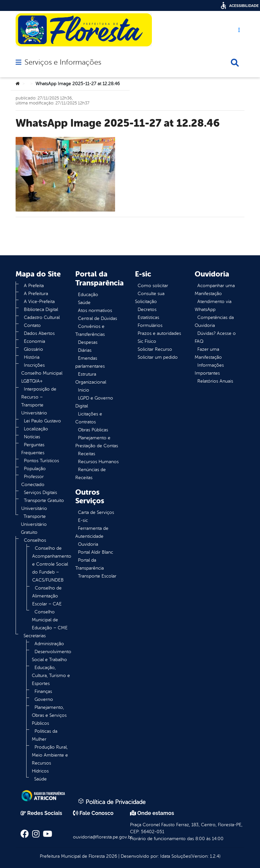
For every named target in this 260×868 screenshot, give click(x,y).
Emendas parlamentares (90, 362)
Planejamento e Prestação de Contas (97, 442)
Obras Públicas (93, 430)
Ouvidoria (88, 544)
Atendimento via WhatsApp (213, 306)
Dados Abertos (39, 333)
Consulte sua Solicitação (150, 298)
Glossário (33, 349)
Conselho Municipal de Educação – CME (50, 620)
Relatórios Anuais (215, 381)
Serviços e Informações (63, 62)
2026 (111, 856)
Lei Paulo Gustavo (42, 421)
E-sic (83, 520)
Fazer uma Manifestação (208, 353)
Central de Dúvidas (97, 318)
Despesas (88, 342)
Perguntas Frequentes (33, 449)
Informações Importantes (209, 369)
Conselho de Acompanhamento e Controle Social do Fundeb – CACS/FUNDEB (52, 564)
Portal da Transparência (90, 564)
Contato (32, 325)
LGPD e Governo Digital (94, 402)
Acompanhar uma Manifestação (215, 290)
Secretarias (35, 636)
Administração (49, 644)
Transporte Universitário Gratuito (34, 524)
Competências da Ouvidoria (214, 321)
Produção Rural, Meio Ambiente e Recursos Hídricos (50, 759)
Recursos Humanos (98, 462)
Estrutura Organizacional (91, 378)
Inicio (84, 390)
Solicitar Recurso (155, 349)
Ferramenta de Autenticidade (92, 532)
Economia (34, 341)
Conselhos (35, 540)
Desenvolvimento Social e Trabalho (52, 656)
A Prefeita (34, 286)
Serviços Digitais (40, 493)
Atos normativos (95, 310)
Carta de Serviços (96, 512)
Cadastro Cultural (42, 317)
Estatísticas (148, 317)
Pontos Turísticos (41, 461)
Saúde (40, 779)
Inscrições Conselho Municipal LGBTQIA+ (42, 373)
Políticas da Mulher (45, 735)
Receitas (87, 454)
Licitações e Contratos (89, 418)
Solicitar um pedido (158, 357)
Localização (36, 429)
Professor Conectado (33, 481)
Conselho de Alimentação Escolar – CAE (47, 596)
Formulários (150, 325)
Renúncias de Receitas (91, 474)
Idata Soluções (175, 856)
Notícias (32, 437)
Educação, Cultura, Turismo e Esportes (51, 676)
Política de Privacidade (112, 802)
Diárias (85, 350)
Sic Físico (147, 341)
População (35, 469)
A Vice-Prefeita (39, 302)
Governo (44, 699)
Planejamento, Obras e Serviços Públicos (49, 715)
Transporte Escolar (97, 576)
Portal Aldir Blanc (96, 552)
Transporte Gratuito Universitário (43, 504)
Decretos (147, 310)
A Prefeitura (36, 294)
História (32, 357)
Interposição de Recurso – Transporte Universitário (39, 401)
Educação (88, 295)
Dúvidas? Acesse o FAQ (215, 337)
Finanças (43, 691)
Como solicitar (153, 286)
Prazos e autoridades (159, 333)
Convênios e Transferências (90, 330)
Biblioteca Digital (41, 310)
